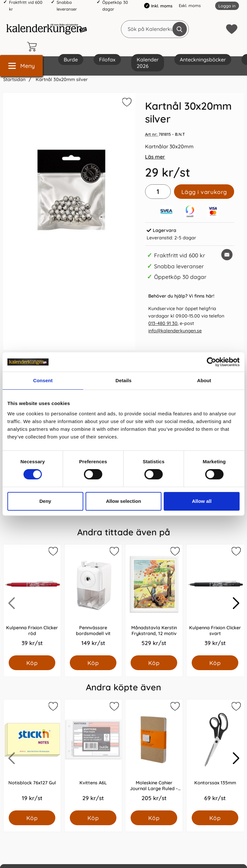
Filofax (107, 60)
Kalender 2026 (148, 63)
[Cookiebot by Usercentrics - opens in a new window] (211, 362)
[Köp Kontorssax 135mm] (215, 818)
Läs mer (155, 157)
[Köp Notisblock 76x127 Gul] (32, 818)
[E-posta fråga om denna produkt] (227, 255)
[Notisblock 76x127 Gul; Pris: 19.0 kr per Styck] (32, 755)
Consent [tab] (43, 380)
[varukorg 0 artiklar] (33, 47)
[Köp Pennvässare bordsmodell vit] (93, 663)
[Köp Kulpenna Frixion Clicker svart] (215, 663)
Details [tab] (123, 380)
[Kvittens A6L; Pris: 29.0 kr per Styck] (93, 755)
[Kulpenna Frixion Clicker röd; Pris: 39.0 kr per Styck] (32, 600)
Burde (71, 60)
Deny (45, 501)
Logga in (227, 6)
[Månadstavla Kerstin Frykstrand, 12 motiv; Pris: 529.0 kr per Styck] (154, 600)
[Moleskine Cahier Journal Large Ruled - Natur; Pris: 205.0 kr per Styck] (154, 755)
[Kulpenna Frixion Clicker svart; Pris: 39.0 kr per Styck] (215, 600)
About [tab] (204, 380)
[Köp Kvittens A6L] (93, 818)
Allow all (202, 501)
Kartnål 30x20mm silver (61, 79)
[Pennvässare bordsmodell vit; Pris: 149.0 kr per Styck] (93, 600)
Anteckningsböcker (203, 60)
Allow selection (123, 501)
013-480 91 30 (163, 323)
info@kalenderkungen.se (175, 331)
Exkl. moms (190, 5)
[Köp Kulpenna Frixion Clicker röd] (32, 663)
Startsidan (14, 79)
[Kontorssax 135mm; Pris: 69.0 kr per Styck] (215, 755)
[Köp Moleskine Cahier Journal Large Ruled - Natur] (154, 818)
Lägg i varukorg (204, 192)
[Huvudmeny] (21, 66)
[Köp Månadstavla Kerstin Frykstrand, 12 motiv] (154, 663)
